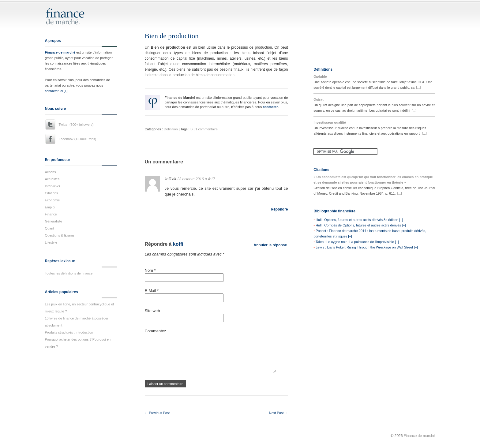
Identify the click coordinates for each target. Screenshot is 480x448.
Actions (51, 172)
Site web (152, 311)
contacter (270, 107)
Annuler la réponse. (271, 245)
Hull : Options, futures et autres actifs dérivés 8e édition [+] (359, 220)
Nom (150, 270)
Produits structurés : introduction (69, 332)
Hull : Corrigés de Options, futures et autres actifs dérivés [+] (361, 225)
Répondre (279, 209)
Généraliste (54, 221)
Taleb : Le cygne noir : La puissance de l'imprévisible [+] (357, 242)
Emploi (50, 207)
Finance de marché (60, 52)
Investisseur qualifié (330, 122)
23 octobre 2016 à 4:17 (196, 179)
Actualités (52, 179)
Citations (52, 193)
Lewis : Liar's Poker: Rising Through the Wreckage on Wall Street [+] (367, 247)
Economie (52, 200)
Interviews (53, 186)
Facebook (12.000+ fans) (78, 139)
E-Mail (152, 291)
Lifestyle (51, 242)
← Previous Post (157, 413)
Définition (171, 129)
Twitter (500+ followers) (76, 125)
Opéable (320, 77)
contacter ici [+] (56, 91)
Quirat (318, 99)
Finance (51, 214)
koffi (178, 244)
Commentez (156, 331)
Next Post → (279, 413)
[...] (418, 88)
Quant (50, 228)
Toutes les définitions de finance (69, 273)
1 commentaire (206, 129)
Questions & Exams (60, 235)
